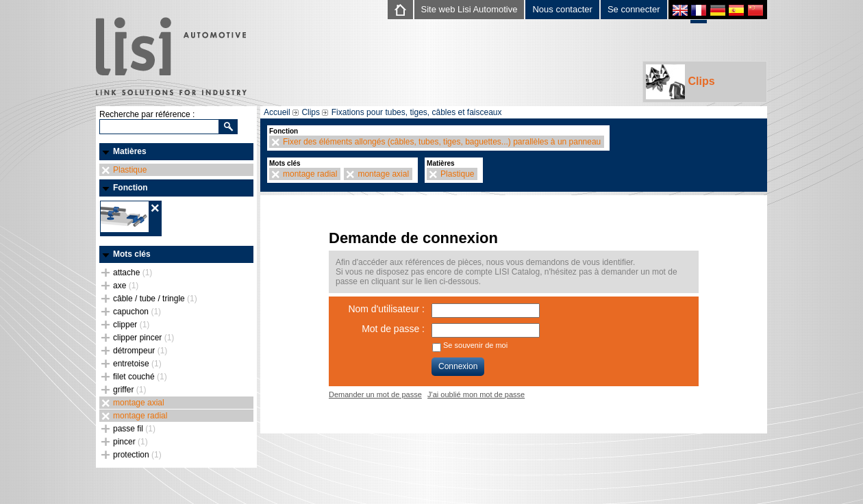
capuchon (137, 312)
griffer (129, 390)
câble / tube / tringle (155, 299)
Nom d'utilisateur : (386, 309)
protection (137, 455)
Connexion (458, 366)
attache (133, 273)
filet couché (140, 377)
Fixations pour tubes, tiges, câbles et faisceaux (417, 112)
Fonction (130, 188)
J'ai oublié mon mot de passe (476, 394)
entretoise (137, 364)
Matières (130, 151)
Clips (680, 82)
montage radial (140, 416)
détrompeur (140, 351)
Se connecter (634, 9)
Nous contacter (562, 9)
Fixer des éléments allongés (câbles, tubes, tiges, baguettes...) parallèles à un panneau (442, 142)
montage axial (139, 403)
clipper (131, 325)
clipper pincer (143, 338)
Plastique (130, 170)
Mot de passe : (393, 329)
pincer (130, 442)
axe (126, 286)
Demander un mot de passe (375, 394)
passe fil (134, 429)
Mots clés (132, 254)
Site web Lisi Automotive (470, 9)
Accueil (277, 112)
